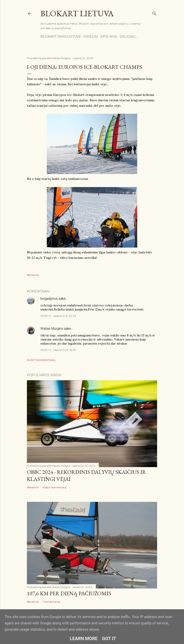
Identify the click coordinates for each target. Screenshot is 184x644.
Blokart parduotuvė (61, 37)
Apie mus (109, 37)
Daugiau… (129, 37)
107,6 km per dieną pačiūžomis (69, 593)
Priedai (91, 37)
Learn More (84, 639)
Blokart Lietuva (77, 13)
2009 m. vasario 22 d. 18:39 (58, 350)
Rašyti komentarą (41, 360)
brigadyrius (49, 299)
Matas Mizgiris (52, 329)
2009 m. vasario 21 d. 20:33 (58, 316)
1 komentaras (51, 602)
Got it (109, 639)
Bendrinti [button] (33, 275)
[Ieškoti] (154, 13)
